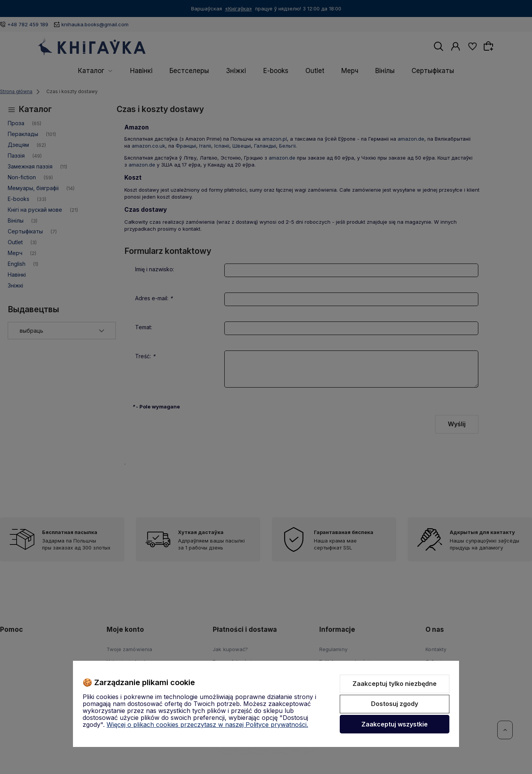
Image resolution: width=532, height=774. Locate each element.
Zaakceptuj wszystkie (395, 724)
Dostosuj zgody (395, 704)
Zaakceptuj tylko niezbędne (395, 684)
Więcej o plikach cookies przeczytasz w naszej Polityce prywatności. (207, 725)
